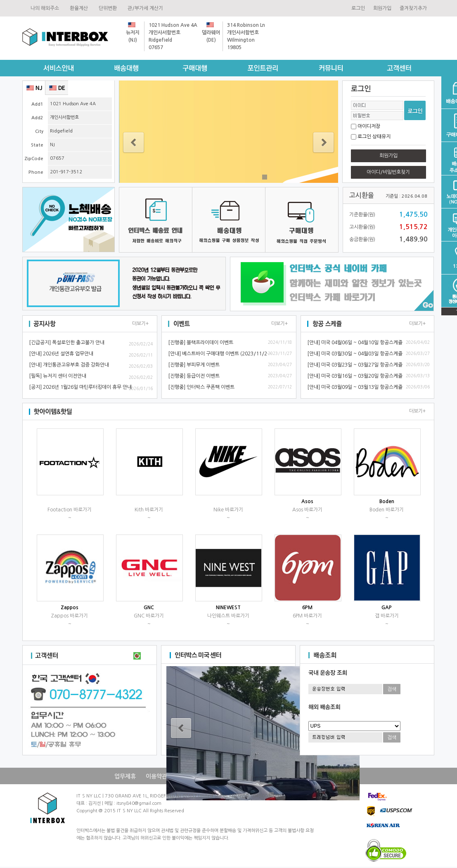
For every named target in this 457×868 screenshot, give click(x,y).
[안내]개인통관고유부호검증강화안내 (69, 365)
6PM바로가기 (307, 616)
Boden (387, 501)
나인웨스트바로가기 (228, 616)
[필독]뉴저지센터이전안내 (58, 376)
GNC (149, 608)
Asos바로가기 (307, 510)
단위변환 (109, 8)
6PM (307, 608)
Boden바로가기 (387, 510)
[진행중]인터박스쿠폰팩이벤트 (201, 387)
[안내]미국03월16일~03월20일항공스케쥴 (355, 376)
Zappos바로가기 (70, 616)
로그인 (358, 8)
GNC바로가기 (149, 616)
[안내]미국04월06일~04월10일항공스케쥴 (355, 343)
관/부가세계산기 (147, 8)
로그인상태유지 (374, 137)
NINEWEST (228, 608)
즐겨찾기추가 (413, 8)
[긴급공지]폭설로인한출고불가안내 (67, 343)
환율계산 (80, 8)
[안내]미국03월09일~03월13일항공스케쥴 (355, 387)
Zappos (70, 608)
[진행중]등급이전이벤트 (194, 376)
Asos (307, 501)
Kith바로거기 (149, 510)
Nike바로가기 (228, 510)
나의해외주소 (46, 8)
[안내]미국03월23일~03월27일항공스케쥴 (355, 365)
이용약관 (156, 776)
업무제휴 (125, 776)
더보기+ (140, 324)
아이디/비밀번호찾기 (388, 172)
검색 (392, 689)
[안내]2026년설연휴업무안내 (61, 354)
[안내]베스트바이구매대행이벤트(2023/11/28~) (221, 354)
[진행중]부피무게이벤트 (194, 365)
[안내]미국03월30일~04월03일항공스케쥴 (355, 354)
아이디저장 (369, 126)
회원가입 (382, 8)
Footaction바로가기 (70, 510)
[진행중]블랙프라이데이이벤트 (201, 343)
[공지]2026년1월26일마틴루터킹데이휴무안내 (80, 387)
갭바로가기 (387, 616)
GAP (387, 608)
